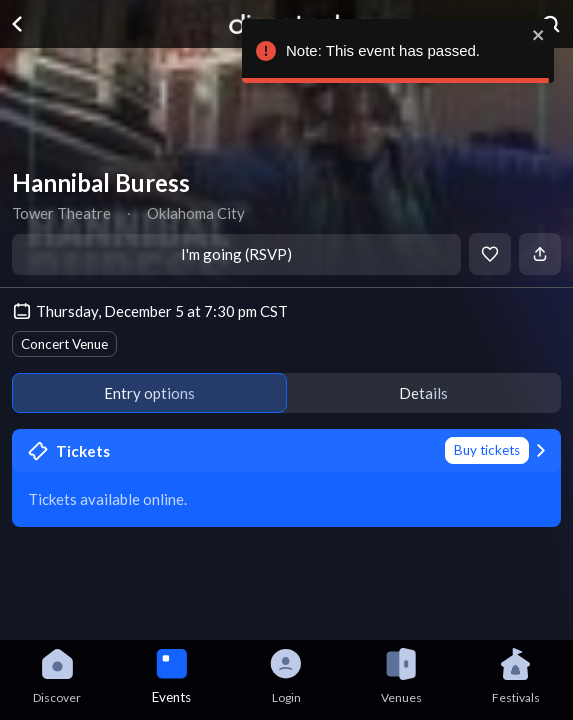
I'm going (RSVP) (236, 254)
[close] (536, 35)
